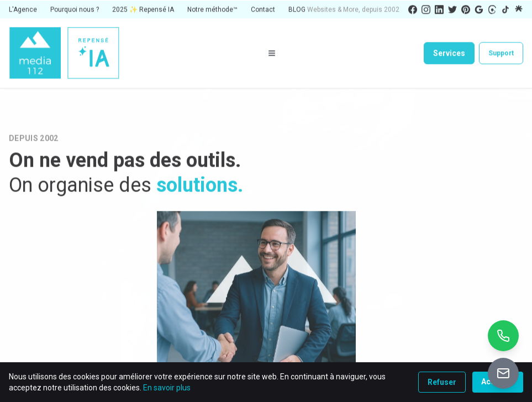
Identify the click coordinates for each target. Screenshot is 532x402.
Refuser (442, 382)
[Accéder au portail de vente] (503, 373)
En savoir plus (167, 388)
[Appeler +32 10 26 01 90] (503, 336)
